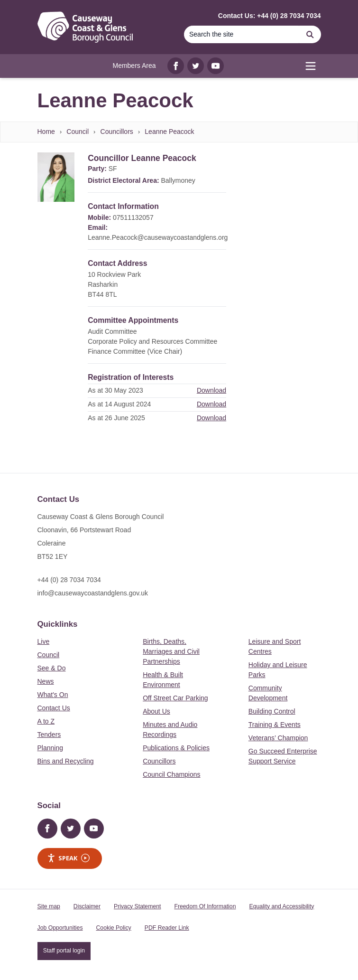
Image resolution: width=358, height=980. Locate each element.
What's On (53, 695)
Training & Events (275, 725)
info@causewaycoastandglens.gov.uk (93, 593)
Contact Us (54, 708)
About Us (156, 711)
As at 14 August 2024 (119, 404)
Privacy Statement (137, 906)
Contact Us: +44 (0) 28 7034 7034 (270, 16)
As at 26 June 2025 (116, 418)
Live (44, 641)
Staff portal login (64, 951)
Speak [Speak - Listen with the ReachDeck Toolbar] (68, 858)
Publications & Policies (176, 748)
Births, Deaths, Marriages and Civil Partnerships (171, 651)
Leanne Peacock (169, 132)
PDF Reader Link (167, 928)
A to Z (46, 721)
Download (211, 390)
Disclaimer (87, 906)
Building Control (272, 711)
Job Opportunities (60, 928)
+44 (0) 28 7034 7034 (69, 580)
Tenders (49, 735)
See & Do (52, 668)
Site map (49, 906)
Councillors (117, 132)
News (46, 681)
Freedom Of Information (205, 906)
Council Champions (171, 774)
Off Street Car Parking (175, 698)
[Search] (242, 34)
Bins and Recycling (66, 761)
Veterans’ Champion (278, 738)
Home (46, 132)
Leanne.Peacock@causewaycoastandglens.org (158, 237)
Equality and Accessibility (281, 906)
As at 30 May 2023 (115, 390)
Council (78, 132)
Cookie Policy (114, 928)
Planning (50, 748)
